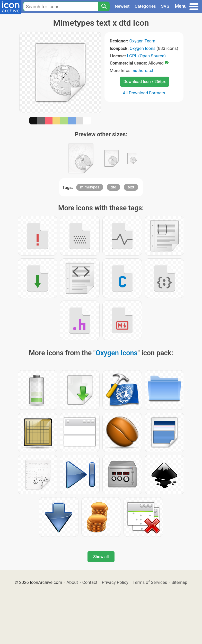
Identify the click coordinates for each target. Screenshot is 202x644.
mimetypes (90, 187)
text (131, 187)
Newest (122, 6)
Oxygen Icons (143, 48)
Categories (145, 6)
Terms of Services (150, 582)
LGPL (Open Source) (147, 56)
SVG (165, 6)
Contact (90, 582)
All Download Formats (144, 93)
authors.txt (143, 70)
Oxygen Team (142, 41)
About (72, 582)
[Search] (104, 6)
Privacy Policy (115, 582)
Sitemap (179, 582)
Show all (101, 557)
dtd (113, 187)
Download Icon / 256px (145, 82)
